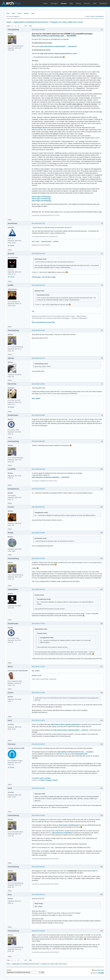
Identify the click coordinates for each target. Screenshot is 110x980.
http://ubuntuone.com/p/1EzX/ (62, 833)
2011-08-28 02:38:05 (38, 415)
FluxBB (101, 973)
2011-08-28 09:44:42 (38, 469)
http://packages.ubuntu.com (41, 128)
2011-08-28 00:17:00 (38, 254)
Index (8, 13)
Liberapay (49, 780)
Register (26, 13)
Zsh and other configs (49, 277)
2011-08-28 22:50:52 (38, 744)
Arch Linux (12, 3)
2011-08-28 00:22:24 (38, 285)
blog (33, 398)
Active (92, 16)
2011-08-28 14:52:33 (38, 589)
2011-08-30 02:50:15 (38, 867)
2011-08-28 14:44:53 (38, 558)
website (36, 778)
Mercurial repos (46, 242)
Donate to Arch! (37, 676)
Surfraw (56, 242)
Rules (13, 13)
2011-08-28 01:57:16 (38, 358)
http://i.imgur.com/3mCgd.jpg (41, 201)
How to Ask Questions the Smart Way (43, 322)
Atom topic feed (99, 970)
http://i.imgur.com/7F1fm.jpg (41, 197)
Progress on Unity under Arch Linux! (67, 22)
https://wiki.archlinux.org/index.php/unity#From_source (58, 54)
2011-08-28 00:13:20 (38, 223)
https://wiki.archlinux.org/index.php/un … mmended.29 (58, 46)
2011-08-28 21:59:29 (38, 720)
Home (45, 3)
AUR (95, 3)
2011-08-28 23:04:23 (38, 788)
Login (33, 13)
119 (26, 26)
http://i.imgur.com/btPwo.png (69, 825)
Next (30, 26)
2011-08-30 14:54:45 (38, 931)
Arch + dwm (35, 242)
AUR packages (36, 277)
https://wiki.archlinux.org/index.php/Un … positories (71, 730)
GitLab (78, 3)
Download (103, 3)
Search (19, 13)
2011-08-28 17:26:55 (38, 667)
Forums (64, 3)
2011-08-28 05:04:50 (38, 441)
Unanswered (99, 16)
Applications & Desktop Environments (31, 22)
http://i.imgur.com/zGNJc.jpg (41, 199)
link (94, 871)
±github (38, 398)
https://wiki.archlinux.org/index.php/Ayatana (65, 724)
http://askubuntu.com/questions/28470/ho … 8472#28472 (51, 477)
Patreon (55, 780)
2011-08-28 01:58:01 (38, 384)
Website (12, 246)
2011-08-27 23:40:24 (38, 30)
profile (42, 778)
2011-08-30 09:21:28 (38, 894)
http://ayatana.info (81, 754)
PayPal (43, 780)
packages (48, 778)
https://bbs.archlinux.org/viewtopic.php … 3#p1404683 (54, 36)
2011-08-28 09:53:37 (38, 507)
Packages (54, 3)
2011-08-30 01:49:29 (38, 815)
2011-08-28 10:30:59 (38, 533)
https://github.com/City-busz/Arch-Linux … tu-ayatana (75, 752)
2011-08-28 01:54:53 (38, 330)
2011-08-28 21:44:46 (38, 693)
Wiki (71, 3)
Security (87, 3)
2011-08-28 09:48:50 (38, 489)
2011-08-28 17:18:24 (38, 624)
